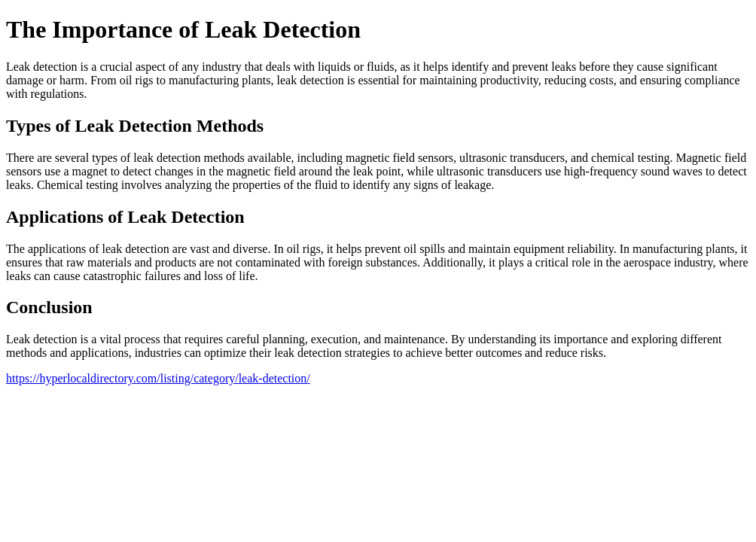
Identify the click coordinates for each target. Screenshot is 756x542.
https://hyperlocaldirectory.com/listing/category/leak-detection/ (158, 378)
